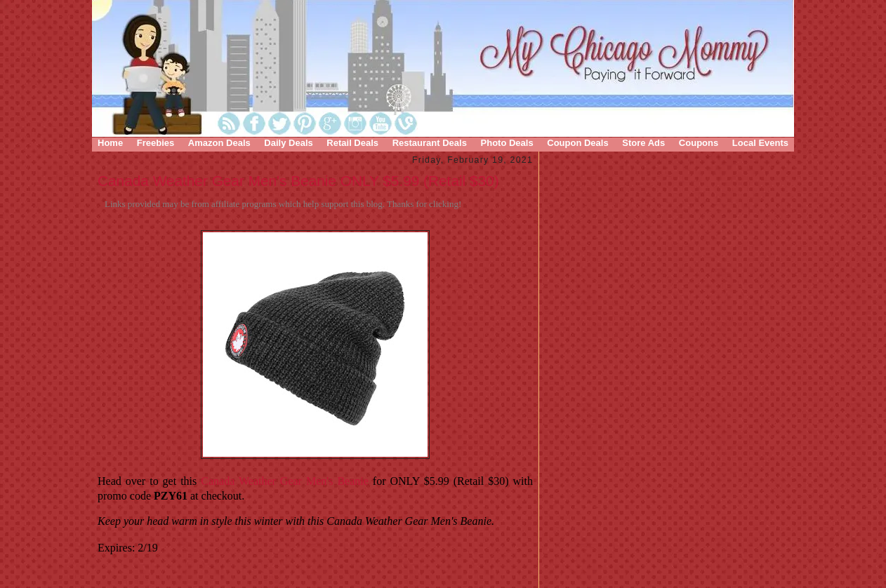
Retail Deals (352, 143)
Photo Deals (507, 143)
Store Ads (643, 143)
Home (110, 143)
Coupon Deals (577, 143)
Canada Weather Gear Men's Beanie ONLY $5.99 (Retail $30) (298, 181)
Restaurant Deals (430, 143)
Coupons (699, 143)
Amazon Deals (219, 143)
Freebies (156, 143)
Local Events (760, 143)
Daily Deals (288, 143)
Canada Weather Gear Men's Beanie (285, 481)
